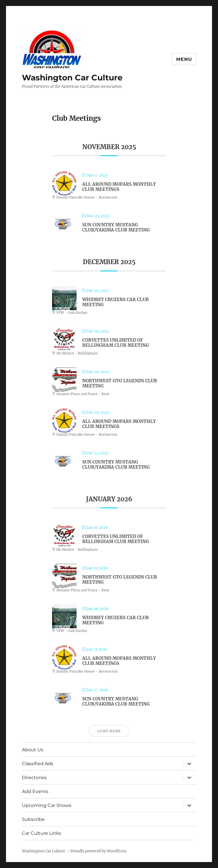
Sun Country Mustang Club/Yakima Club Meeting (116, 227)
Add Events (35, 791)
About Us (33, 750)
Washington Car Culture (72, 78)
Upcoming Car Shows (47, 805)
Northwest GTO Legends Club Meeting (120, 383)
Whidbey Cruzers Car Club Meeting (116, 302)
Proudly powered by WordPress (98, 851)
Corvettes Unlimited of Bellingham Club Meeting (116, 343)
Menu (184, 59)
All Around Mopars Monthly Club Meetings (119, 187)
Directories (34, 778)
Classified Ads (38, 764)
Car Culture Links (42, 833)
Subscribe (33, 819)
